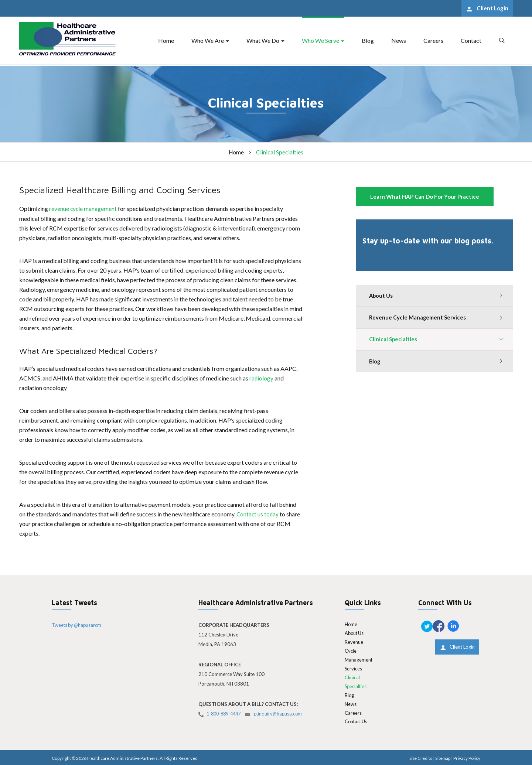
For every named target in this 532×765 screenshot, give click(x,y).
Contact (471, 41)
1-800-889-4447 (226, 713)
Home (166, 41)
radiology (262, 378)
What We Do (263, 41)
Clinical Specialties (394, 341)
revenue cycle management (83, 209)
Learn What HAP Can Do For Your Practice (425, 197)
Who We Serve (320, 41)
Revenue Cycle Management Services (418, 318)
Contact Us (357, 721)
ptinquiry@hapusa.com (283, 713)
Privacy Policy (467, 757)
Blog (368, 41)
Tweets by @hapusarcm (78, 624)
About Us (382, 296)
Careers (433, 41)
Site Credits (420, 757)
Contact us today (258, 514)
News (399, 41)
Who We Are (208, 41)
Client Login (490, 9)
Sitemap (442, 757)
